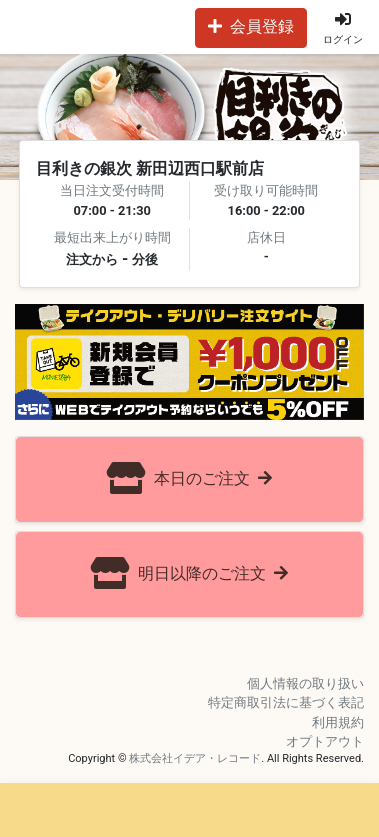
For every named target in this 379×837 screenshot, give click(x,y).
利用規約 (338, 722)
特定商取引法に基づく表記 (286, 702)
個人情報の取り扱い (305, 683)
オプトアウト (325, 741)
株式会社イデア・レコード (195, 758)
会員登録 (251, 26)
